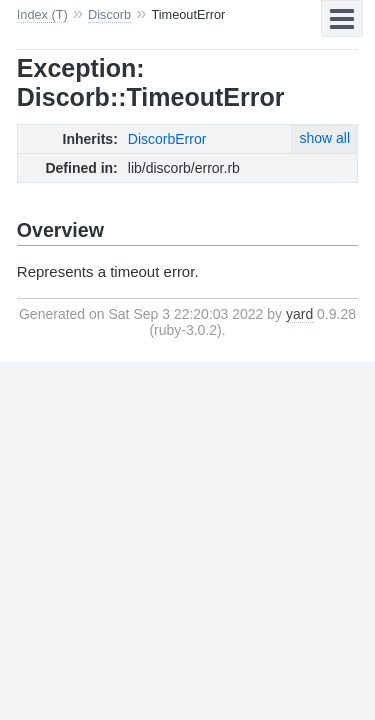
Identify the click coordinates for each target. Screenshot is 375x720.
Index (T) (42, 14)
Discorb (109, 14)
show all (324, 138)
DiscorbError (167, 139)
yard (299, 314)
